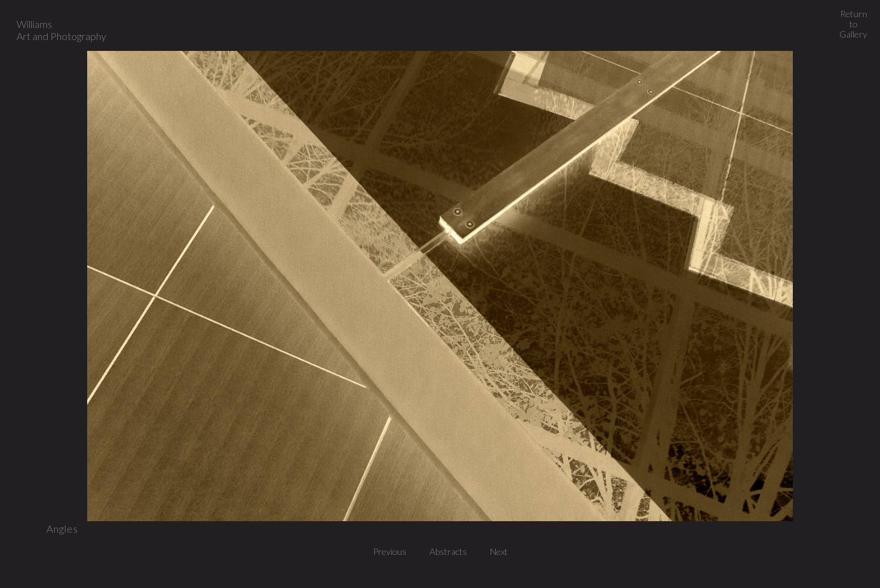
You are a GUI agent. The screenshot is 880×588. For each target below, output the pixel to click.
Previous (393, 551)
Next (499, 551)
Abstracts (452, 551)
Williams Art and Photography (61, 30)
